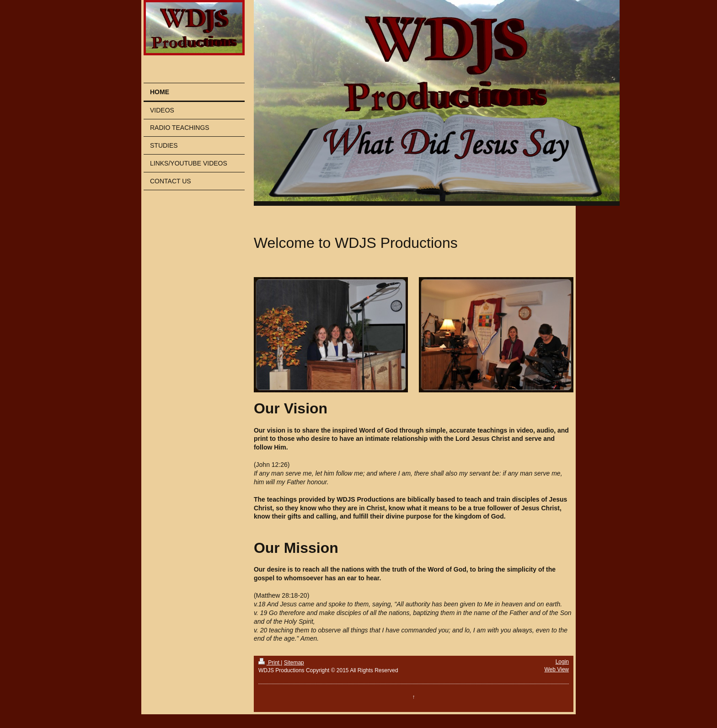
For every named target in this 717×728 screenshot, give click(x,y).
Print (270, 663)
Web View (556, 669)
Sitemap (294, 663)
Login (562, 662)
